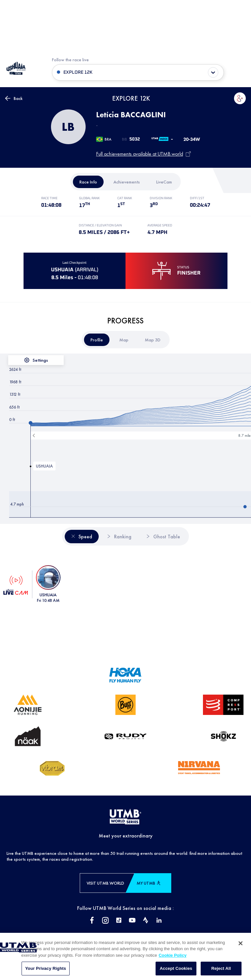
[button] (240, 98)
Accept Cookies (176, 972)
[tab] (88, 182)
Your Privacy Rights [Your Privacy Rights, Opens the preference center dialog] (46, 972)
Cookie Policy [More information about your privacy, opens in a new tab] (172, 959)
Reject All (221, 972)
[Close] (241, 947)
